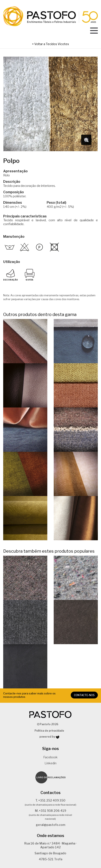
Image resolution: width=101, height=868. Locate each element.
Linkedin (50, 763)
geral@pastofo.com (50, 825)
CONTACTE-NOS (84, 695)
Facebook (50, 757)
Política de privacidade (49, 731)
